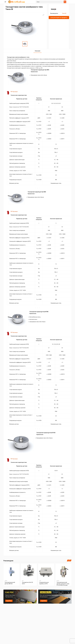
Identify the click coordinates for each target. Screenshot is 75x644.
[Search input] (50, 2)
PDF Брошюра (14, 92)
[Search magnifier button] (65, 2)
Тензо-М (64, 13)
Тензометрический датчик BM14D (10, 583)
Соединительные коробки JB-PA (44, 583)
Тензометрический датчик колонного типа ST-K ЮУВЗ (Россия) (63, 584)
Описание (37, 51)
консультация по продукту (59, 17)
